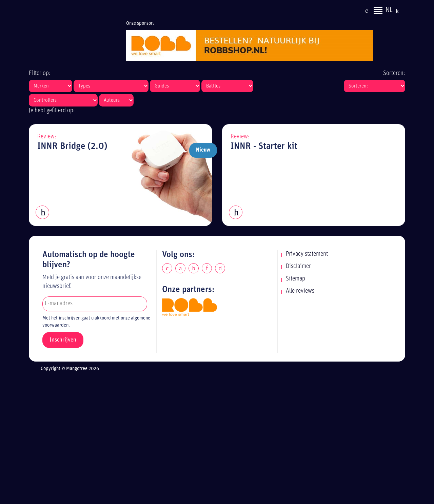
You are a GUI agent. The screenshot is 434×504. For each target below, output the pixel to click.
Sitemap (295, 279)
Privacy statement (307, 254)
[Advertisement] (223, 439)
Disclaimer (298, 266)
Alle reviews (300, 291)
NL (389, 11)
